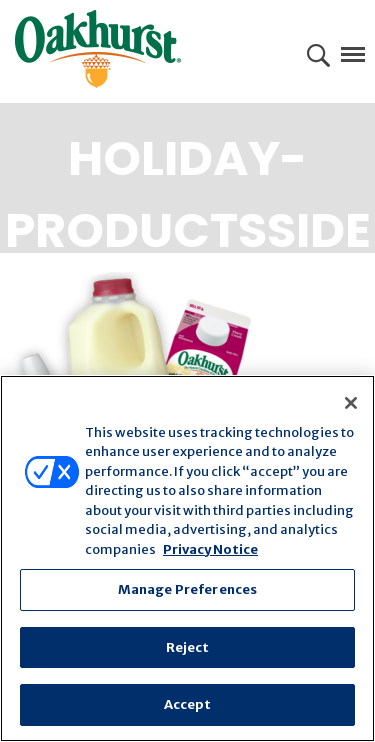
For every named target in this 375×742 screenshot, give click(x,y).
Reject (188, 647)
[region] (187, 558)
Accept (188, 704)
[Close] (351, 403)
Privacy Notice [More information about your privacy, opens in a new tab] (210, 549)
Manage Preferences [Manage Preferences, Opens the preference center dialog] (187, 589)
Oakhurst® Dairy (98, 49)
